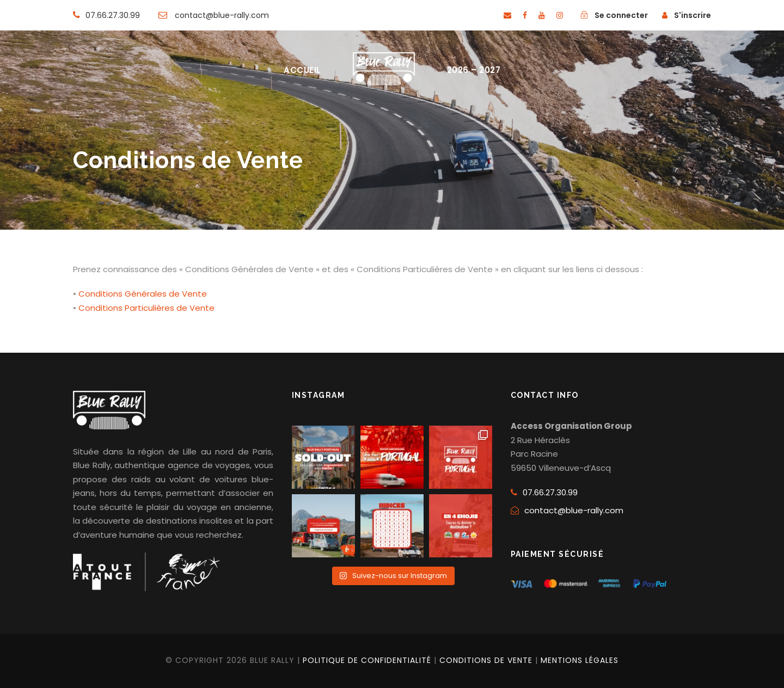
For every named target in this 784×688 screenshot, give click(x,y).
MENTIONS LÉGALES (580, 660)
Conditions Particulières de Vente (146, 308)
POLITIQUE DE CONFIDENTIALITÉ (367, 660)
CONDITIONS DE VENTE (486, 660)
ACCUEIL (302, 70)
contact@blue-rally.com (574, 510)
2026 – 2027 (474, 70)
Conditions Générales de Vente (143, 294)
